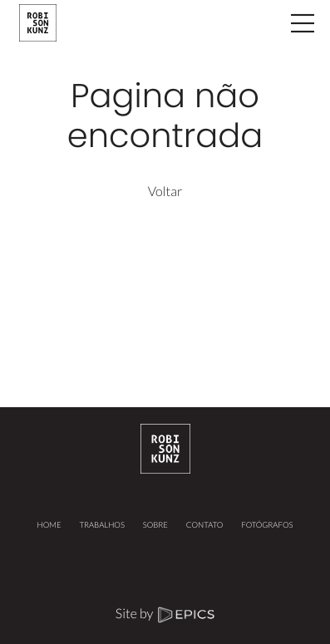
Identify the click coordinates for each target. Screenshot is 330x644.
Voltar (165, 192)
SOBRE (155, 526)
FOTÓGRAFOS (267, 526)
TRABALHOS (101, 526)
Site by (165, 614)
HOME (49, 526)
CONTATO (205, 526)
